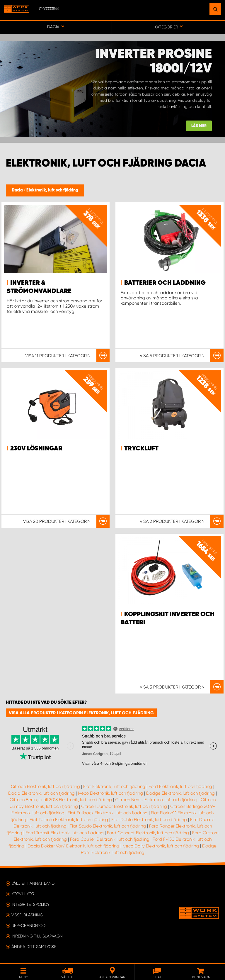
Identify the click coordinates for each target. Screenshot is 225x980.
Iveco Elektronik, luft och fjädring (110, 793)
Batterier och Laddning (165, 283)
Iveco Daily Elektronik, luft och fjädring (161, 846)
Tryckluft (141, 449)
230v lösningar (36, 449)
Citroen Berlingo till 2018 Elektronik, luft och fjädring (61, 800)
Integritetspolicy (30, 904)
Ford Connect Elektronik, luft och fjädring (148, 833)
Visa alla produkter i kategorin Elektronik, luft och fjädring (81, 713)
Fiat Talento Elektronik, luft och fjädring (69, 820)
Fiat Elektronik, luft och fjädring (114, 786)
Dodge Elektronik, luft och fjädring (180, 793)
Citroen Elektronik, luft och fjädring (45, 786)
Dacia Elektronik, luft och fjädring (41, 793)
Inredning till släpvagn (37, 936)
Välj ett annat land (33, 883)
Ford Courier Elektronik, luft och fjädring (110, 839)
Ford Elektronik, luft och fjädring (180, 786)
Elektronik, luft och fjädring (52, 190)
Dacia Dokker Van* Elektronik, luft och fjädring (73, 846)
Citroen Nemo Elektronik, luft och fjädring (156, 800)
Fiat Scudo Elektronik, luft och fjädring (108, 826)
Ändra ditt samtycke (34, 947)
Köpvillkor (23, 894)
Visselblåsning (27, 915)
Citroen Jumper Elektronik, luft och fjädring (124, 806)
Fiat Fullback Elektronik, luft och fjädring (108, 813)
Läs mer (199, 126)
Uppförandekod (28, 925)
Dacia (18, 190)
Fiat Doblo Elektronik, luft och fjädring (149, 820)
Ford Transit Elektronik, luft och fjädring (65, 833)
